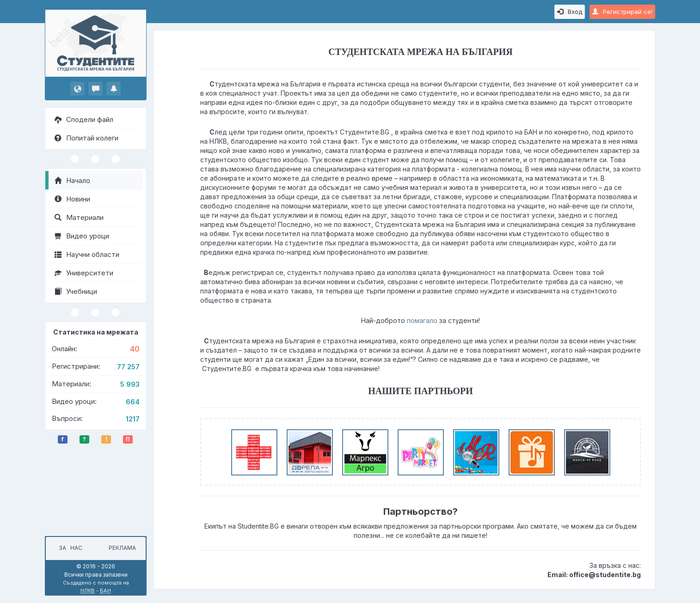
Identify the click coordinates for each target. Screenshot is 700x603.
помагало (422, 320)
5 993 (130, 384)
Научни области (87, 254)
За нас (69, 548)
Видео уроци (82, 236)
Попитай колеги (86, 138)
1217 (133, 419)
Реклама (122, 548)
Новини (72, 199)
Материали (79, 217)
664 (133, 402)
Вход (570, 12)
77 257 (128, 367)
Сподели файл (84, 119)
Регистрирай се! (622, 12)
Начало (72, 180)
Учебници (76, 291)
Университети (84, 273)
